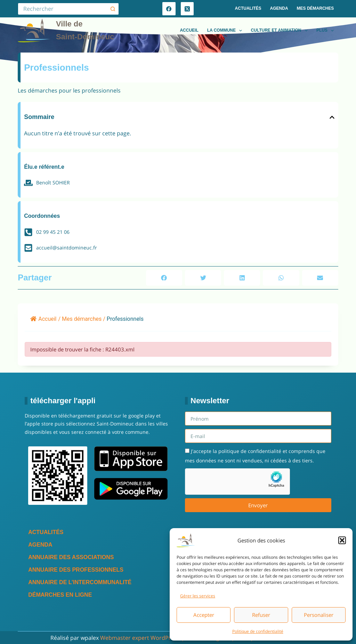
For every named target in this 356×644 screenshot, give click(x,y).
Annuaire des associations (71, 557)
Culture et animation (281, 31)
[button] (342, 540)
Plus (326, 31)
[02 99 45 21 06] (28, 232)
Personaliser (319, 615)
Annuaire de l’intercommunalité (80, 582)
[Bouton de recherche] (113, 9)
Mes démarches (315, 8)
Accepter (204, 615)
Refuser (261, 615)
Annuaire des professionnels (76, 570)
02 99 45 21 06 (53, 232)
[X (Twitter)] (187, 9)
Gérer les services (198, 596)
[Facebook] (169, 9)
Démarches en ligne (60, 595)
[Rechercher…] (62, 9)
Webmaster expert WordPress (140, 638)
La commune (226, 31)
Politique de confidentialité (258, 631)
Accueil (189, 30)
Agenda (279, 8)
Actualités (248, 8)
